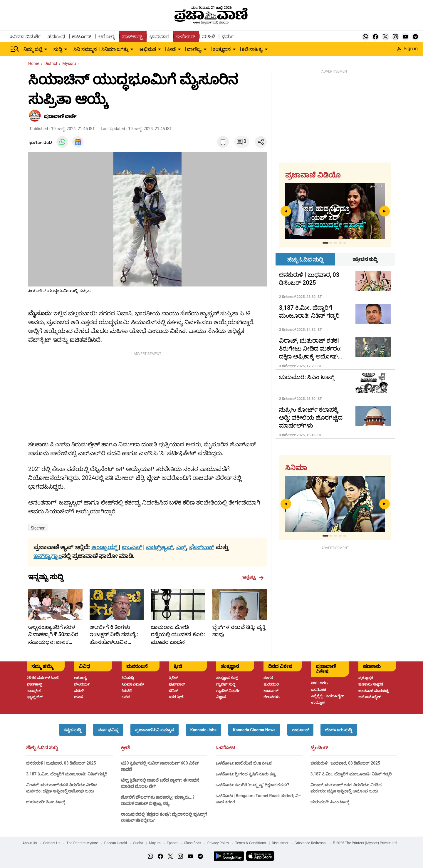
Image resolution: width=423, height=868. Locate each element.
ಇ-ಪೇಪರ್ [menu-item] (186, 37)
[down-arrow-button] (46, 49)
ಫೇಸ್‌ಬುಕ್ (202, 547)
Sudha (138, 843)
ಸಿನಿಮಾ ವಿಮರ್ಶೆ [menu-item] (25, 37)
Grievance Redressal (311, 843)
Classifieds (193, 843)
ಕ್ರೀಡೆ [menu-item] (171, 49)
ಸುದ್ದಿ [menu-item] (58, 49)
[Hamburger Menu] (15, 49)
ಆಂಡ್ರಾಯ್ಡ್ (105, 547)
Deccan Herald (116, 843)
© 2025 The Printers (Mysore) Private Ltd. (365, 843)
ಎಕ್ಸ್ (181, 547)
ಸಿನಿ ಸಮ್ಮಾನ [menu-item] (85, 49)
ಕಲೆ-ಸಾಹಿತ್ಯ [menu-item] (252, 49)
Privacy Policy (218, 843)
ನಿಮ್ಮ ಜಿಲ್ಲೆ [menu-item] (33, 49)
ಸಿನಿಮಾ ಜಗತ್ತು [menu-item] (115, 49)
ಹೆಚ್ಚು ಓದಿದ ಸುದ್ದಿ (42, 748)
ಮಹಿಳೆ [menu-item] (208, 37)
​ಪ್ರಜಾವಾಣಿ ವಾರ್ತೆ (60, 116)
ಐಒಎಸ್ (132, 547)
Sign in (407, 49)
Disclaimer (280, 843)
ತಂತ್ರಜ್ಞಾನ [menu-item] (222, 49)
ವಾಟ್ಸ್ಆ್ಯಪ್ (160, 547)
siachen (38, 528)
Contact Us (52, 843)
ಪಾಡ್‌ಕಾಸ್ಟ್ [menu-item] (132, 37)
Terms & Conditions (251, 843)
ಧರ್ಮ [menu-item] (228, 37)
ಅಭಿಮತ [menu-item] (148, 49)
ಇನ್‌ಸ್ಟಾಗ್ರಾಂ (48, 556)
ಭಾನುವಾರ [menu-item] (159, 37)
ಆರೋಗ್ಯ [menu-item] (107, 37)
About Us (30, 843)
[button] (73, 730)
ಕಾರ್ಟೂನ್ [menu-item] (82, 37)
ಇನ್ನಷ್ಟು (253, 577)
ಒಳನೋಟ (225, 748)
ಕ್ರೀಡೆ (125, 748)
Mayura (155, 843)
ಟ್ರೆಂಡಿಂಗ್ (319, 748)
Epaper (172, 843)
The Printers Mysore (82, 843)
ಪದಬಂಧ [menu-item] (56, 37)
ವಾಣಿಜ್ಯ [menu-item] (194, 49)
